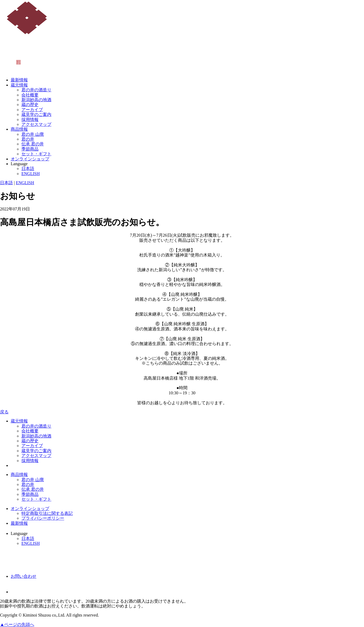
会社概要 (30, 95)
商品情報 (19, 129)
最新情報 (19, 80)
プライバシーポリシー (43, 518)
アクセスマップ (36, 124)
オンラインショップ (30, 159)
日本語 (28, 169)
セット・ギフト (36, 154)
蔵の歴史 (30, 105)
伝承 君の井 (33, 144)
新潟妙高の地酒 (36, 100)
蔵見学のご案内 (36, 114)
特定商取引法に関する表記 (47, 513)
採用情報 (30, 120)
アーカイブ (32, 110)
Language (19, 164)
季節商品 (30, 149)
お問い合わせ (24, 576)
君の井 (28, 139)
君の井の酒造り (36, 90)
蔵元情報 (19, 85)
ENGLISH (30, 174)
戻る (4, 412)
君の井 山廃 (33, 134)
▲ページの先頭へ (17, 624)
